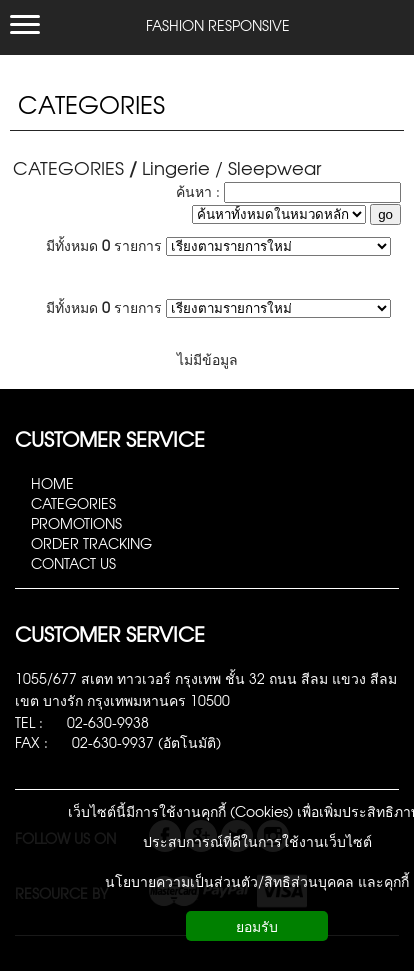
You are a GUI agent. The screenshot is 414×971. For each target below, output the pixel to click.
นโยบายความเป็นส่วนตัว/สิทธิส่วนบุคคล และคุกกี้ (257, 881)
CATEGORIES (91, 104)
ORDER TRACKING (91, 543)
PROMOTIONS (76, 523)
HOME (52, 483)
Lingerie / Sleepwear (231, 167)
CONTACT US (73, 563)
